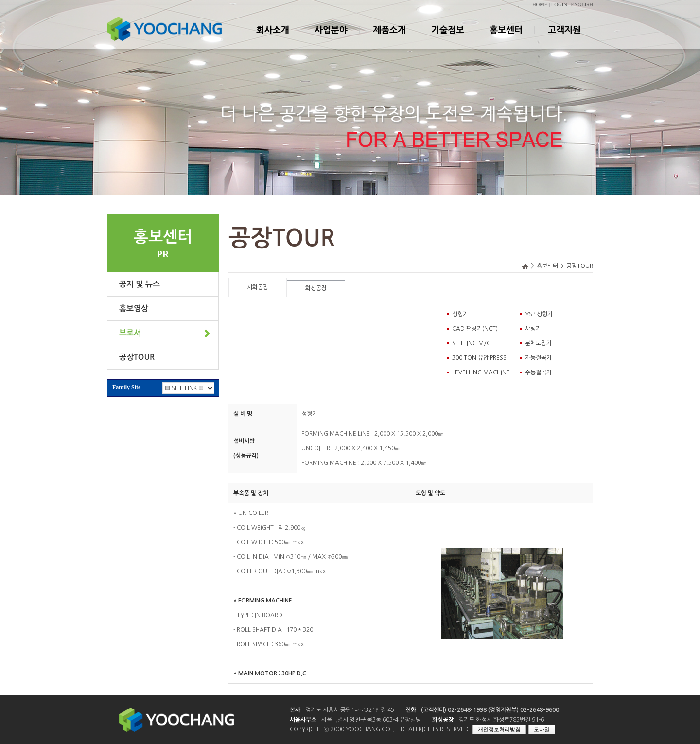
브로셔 (130, 333)
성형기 (460, 314)
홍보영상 (134, 309)
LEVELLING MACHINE (481, 372)
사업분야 (331, 38)
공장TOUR (137, 357)
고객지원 (564, 38)
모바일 (542, 729)
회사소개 (272, 38)
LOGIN (559, 5)
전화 (411, 710)
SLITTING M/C (471, 343)
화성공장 (316, 288)
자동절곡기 (538, 358)
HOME (540, 5)
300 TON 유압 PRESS (479, 358)
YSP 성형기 (539, 314)
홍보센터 (506, 38)
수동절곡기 (538, 372)
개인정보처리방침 (499, 729)
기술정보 (447, 38)
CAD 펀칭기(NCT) (475, 329)
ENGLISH (582, 5)
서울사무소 (303, 720)
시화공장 (258, 287)
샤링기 (533, 329)
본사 (295, 710)
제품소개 (389, 38)
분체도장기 (538, 343)
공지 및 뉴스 (140, 284)
